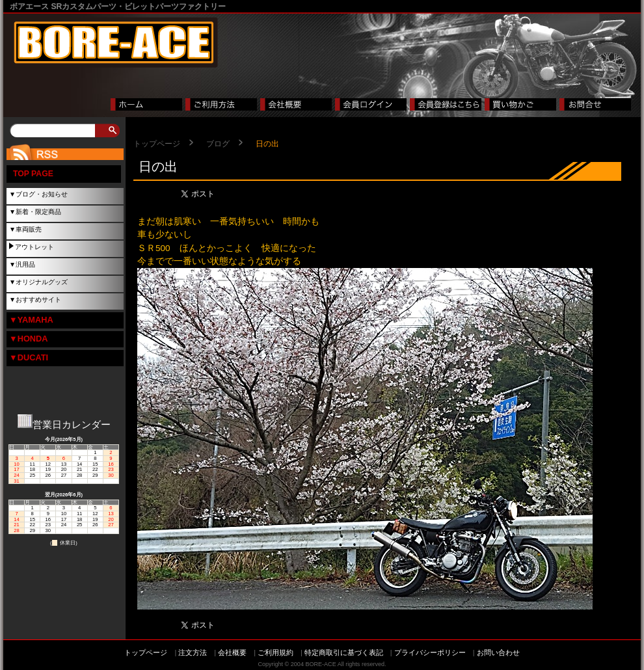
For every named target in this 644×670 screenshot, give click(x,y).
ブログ (218, 144)
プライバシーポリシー (430, 652)
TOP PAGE (33, 174)
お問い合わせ (498, 652)
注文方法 (193, 652)
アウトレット (34, 247)
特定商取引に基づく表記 (344, 652)
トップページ (157, 144)
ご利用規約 (275, 652)
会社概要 (232, 652)
